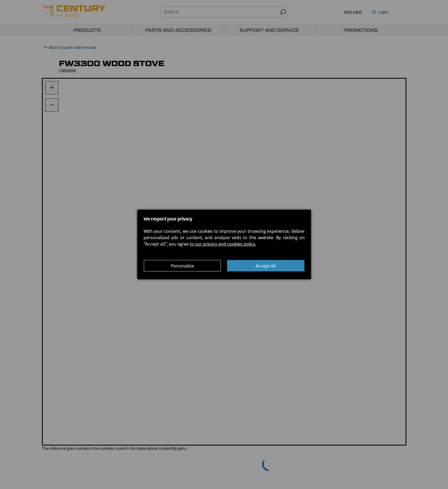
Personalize (182, 266)
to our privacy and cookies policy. (223, 244)
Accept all (266, 266)
